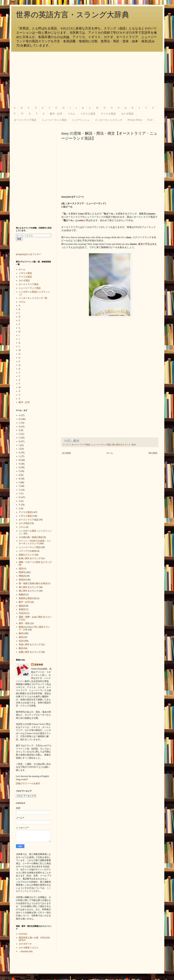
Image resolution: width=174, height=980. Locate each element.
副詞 (21, 637)
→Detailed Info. (26, 951)
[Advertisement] (87, 78)
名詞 (134, 445)
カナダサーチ (25, 944)
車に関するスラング (29, 587)
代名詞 (22, 613)
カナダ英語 (127, 114)
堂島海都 (39, 665)
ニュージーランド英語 (54, 120)
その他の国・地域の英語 (31, 537)
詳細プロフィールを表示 (28, 783)
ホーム (110, 453)
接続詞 (22, 606)
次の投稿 (66, 453)
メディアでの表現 (27, 551)
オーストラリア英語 (25, 120)
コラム (71, 114)
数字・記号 (56, 114)
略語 (21, 648)
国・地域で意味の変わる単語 (33, 583)
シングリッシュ (81, 120)
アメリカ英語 (108, 114)
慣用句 (22, 572)
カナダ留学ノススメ (29, 948)
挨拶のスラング (26, 555)
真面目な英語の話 (27, 598)
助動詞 (22, 595)
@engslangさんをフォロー (29, 254)
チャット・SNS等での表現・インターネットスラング (35, 542)
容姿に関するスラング (30, 644)
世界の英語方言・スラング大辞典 (73, 15)
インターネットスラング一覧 (33, 298)
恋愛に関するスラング (30, 652)
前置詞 (22, 609)
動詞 (21, 633)
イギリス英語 (88, 114)
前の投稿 (153, 453)
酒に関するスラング (121, 445)
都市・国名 (24, 623)
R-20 (150, 120)
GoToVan (23, 934)
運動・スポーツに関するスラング (35, 562)
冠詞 (21, 569)
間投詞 (22, 576)
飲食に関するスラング (30, 558)
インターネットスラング (109, 120)
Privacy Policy (135, 120)
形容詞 (22, 580)
